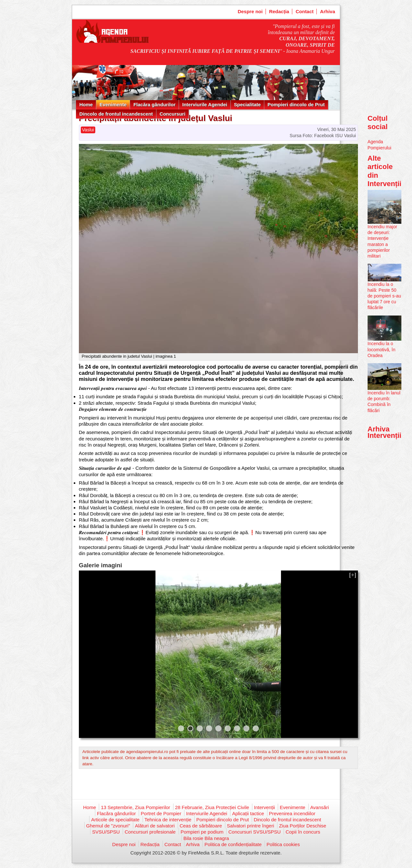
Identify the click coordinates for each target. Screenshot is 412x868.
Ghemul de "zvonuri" (108, 826)
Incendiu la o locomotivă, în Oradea (381, 349)
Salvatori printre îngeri (251, 826)
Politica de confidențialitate (233, 844)
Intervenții (264, 807)
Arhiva (328, 11)
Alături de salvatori (155, 826)
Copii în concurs (303, 832)
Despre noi (250, 11)
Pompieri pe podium (202, 832)
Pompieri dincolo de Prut (296, 104)
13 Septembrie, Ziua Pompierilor (135, 807)
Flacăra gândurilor (154, 104)
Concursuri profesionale (150, 832)
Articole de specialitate (115, 820)
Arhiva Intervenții (384, 432)
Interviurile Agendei (205, 104)
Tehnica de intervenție (168, 820)
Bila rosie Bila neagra (206, 838)
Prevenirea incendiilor (292, 813)
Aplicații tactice (248, 813)
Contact (304, 11)
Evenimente (113, 104)
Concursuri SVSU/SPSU (254, 832)
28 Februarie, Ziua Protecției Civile (212, 807)
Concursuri (173, 114)
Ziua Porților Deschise (303, 826)
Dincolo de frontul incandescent (116, 114)
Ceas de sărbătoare (201, 826)
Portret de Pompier (161, 813)
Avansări (320, 807)
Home (86, 104)
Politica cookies (283, 844)
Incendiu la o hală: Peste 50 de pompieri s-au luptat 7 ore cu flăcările (384, 296)
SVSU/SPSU (106, 832)
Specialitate (247, 104)
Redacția (279, 11)
